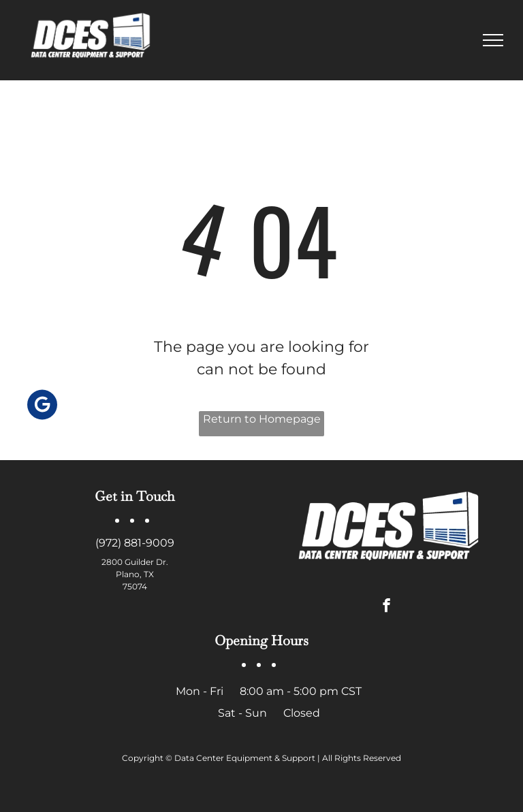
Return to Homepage (262, 419)
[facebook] (386, 607)
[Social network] (42, 406)
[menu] (493, 40)
